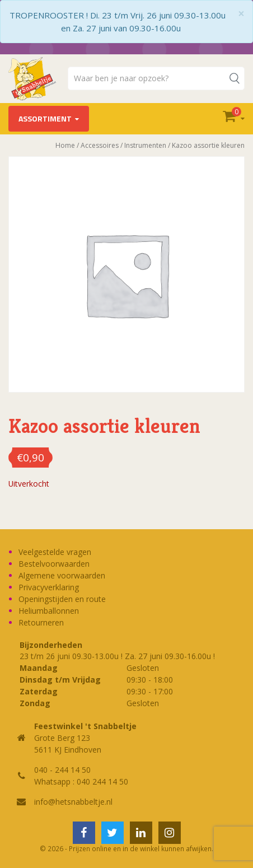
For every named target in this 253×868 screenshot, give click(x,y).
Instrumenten (145, 145)
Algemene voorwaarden (62, 575)
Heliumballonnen (49, 611)
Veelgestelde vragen (55, 552)
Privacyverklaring (49, 587)
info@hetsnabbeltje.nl (73, 802)
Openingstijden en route (62, 599)
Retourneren (41, 622)
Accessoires (100, 145)
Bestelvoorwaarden (54, 564)
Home (65, 145)
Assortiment (45, 118)
